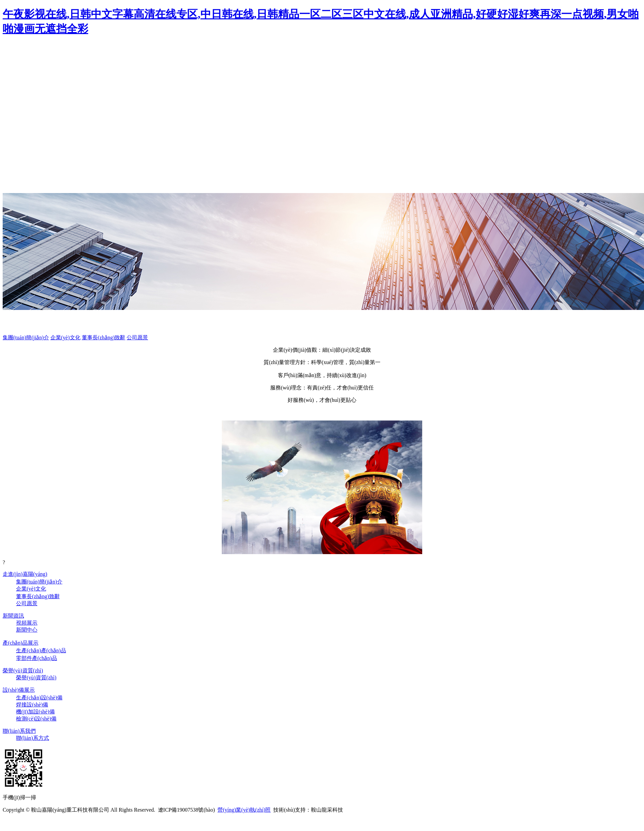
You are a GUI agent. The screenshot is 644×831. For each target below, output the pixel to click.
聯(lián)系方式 (33, 738)
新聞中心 (27, 630)
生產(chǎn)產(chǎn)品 (41, 650)
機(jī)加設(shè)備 (35, 712)
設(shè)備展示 (19, 690)
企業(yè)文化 (65, 338)
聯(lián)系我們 (19, 731)
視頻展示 (27, 623)
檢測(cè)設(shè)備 (36, 719)
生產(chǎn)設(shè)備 (39, 698)
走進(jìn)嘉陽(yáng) (25, 574)
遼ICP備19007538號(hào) (187, 810)
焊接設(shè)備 (32, 705)
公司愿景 (137, 338)
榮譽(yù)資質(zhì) (23, 671)
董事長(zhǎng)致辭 (104, 338)
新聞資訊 (13, 616)
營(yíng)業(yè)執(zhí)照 (244, 810)
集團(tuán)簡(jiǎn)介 (26, 338)
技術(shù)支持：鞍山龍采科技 (308, 810)
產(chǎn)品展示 (21, 643)
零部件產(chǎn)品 (37, 658)
